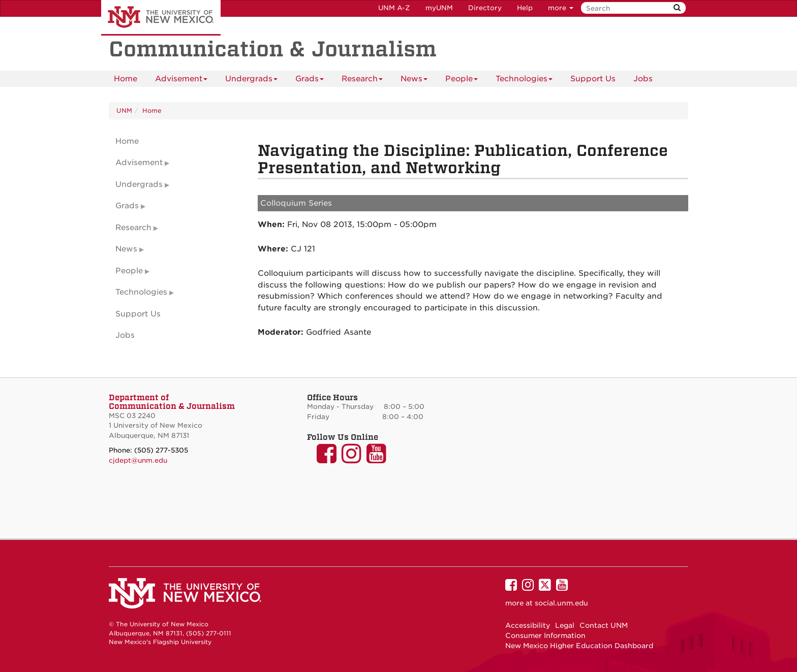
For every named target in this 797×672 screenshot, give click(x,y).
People (462, 81)
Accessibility (528, 625)
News (414, 81)
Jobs (643, 79)
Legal (565, 625)
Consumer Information (545, 635)
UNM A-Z (394, 8)
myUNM (439, 8)
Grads (310, 81)
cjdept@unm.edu (138, 460)
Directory (485, 8)
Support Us (593, 79)
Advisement (181, 81)
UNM (124, 110)
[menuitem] (126, 79)
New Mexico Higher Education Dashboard (579, 646)
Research (362, 81)
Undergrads (251, 81)
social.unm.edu (561, 603)
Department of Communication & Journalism (172, 402)
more (561, 8)
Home (126, 79)
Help (525, 8)
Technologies (524, 81)
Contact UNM (604, 625)
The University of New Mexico (161, 18)
